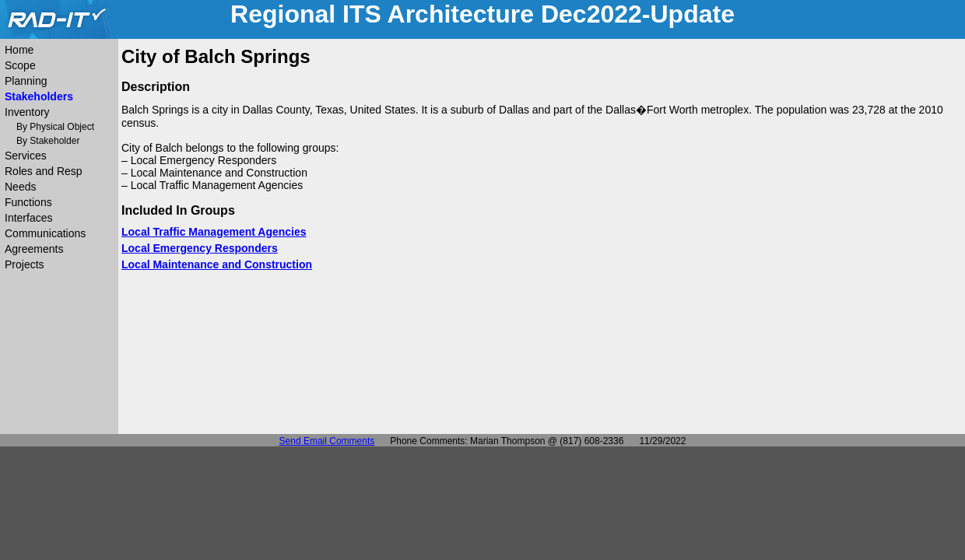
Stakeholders (39, 96)
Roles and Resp (44, 171)
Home (19, 50)
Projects (25, 264)
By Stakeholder (48, 141)
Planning (26, 81)
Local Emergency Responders (200, 248)
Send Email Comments (327, 441)
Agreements (34, 249)
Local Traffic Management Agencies (214, 232)
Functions (28, 202)
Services (26, 156)
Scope (20, 65)
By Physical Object (55, 127)
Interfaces (28, 218)
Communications (45, 233)
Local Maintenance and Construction (217, 264)
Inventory (27, 112)
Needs (20, 187)
